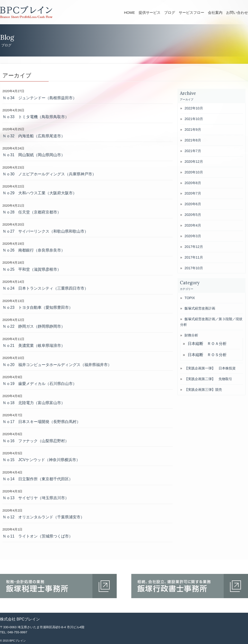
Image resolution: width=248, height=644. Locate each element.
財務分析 (191, 335)
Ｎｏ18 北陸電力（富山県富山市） (34, 403)
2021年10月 (194, 119)
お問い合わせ (237, 12)
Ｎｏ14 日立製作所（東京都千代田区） (38, 479)
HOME (129, 12)
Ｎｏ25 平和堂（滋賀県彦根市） (32, 269)
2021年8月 (193, 140)
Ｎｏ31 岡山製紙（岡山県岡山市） (34, 155)
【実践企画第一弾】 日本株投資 (210, 368)
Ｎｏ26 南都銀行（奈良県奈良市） (34, 250)
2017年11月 (194, 257)
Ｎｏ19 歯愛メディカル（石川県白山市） (40, 384)
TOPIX (190, 298)
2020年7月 (193, 193)
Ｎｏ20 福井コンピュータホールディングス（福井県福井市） (57, 365)
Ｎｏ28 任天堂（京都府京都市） (32, 212)
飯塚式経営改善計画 (200, 308)
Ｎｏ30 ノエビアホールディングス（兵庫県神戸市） (49, 174)
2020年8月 (193, 183)
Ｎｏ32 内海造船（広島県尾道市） (34, 136)
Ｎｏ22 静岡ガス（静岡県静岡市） (34, 326)
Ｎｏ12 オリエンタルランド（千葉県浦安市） (43, 517)
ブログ (170, 12)
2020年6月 (193, 204)
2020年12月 (194, 162)
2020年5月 (193, 215)
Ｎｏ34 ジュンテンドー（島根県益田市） (40, 98)
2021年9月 (193, 130)
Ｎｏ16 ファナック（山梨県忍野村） (36, 441)
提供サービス (150, 12)
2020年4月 (193, 225)
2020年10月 (194, 172)
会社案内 (215, 12)
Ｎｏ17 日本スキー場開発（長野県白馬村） (41, 422)
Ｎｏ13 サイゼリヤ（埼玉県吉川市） (36, 498)
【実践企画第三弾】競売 (203, 390)
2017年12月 (194, 247)
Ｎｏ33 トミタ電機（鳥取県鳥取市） (36, 117)
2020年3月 (193, 236)
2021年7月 (193, 151)
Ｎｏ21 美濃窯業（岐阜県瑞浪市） (34, 346)
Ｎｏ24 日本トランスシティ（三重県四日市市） (45, 288)
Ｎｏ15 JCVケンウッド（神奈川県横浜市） (41, 460)
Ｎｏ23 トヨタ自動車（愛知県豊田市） (38, 307)
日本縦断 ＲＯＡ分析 (207, 344)
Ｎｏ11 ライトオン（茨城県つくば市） (38, 536)
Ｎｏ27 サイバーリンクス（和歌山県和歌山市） (45, 231)
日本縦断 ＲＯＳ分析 (207, 355)
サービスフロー (191, 12)
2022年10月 (194, 108)
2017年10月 (194, 268)
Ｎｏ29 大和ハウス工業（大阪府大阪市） (40, 193)
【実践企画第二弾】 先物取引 (208, 379)
